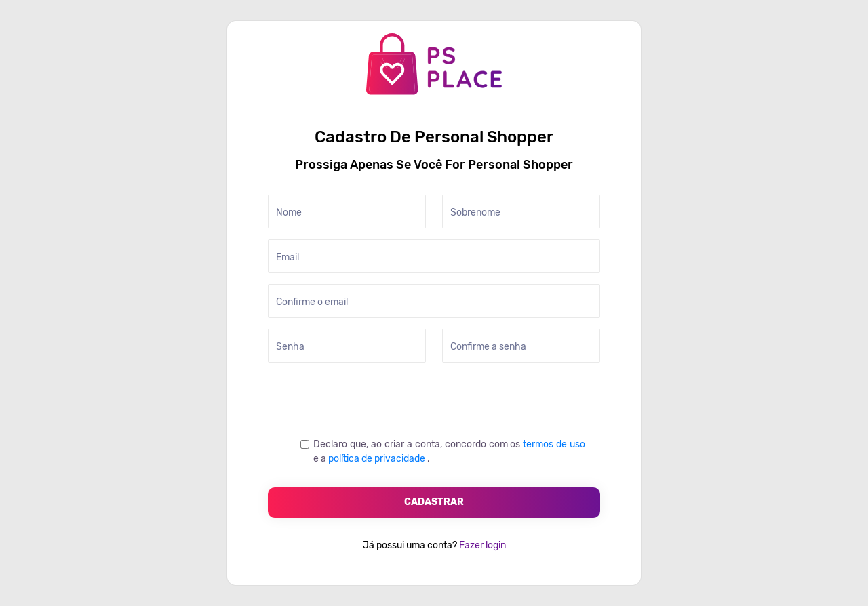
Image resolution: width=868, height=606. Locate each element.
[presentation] (371, 400)
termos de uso (554, 444)
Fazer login (481, 545)
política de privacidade (378, 459)
